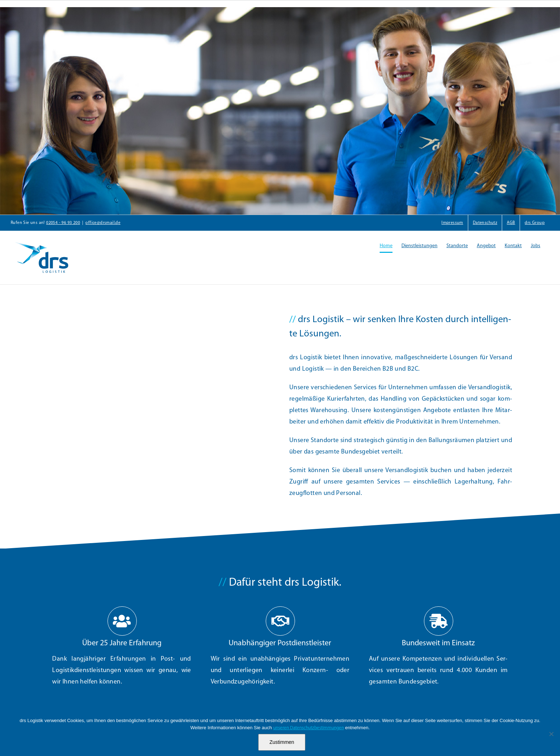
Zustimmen (282, 742)
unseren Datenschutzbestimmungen (309, 728)
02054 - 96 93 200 (63, 223)
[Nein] (551, 734)
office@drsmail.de (103, 223)
